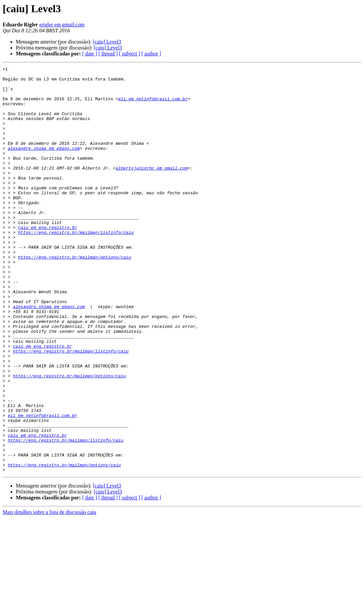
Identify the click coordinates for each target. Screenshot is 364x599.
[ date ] (89, 54)
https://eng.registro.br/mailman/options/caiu (75, 296)
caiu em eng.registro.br (48, 260)
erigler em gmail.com (62, 25)
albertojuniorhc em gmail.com (152, 189)
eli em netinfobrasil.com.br (153, 106)
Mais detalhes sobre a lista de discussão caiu (49, 593)
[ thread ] (108, 54)
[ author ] (151, 54)
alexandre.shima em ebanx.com (44, 165)
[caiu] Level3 (107, 42)
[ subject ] (129, 54)
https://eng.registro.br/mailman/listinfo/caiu (76, 266)
